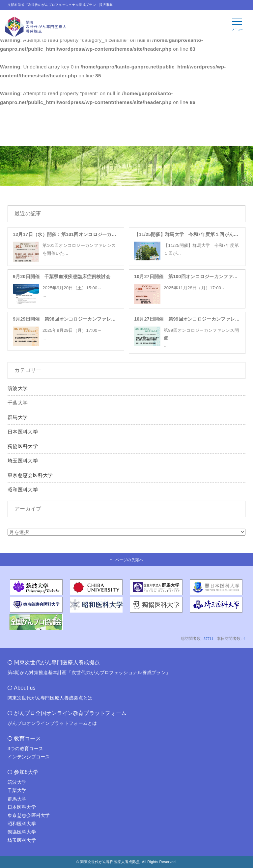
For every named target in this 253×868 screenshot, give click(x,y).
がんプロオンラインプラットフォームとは (52, 723)
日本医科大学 (23, 432)
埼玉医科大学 (23, 461)
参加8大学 (26, 772)
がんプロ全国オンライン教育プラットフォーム (70, 713)
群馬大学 (18, 417)
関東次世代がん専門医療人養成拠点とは (50, 698)
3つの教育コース (25, 749)
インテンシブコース (29, 757)
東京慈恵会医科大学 (30, 475)
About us (25, 688)
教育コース (27, 738)
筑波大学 (18, 388)
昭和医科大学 (23, 490)
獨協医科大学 (23, 446)
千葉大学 (18, 403)
